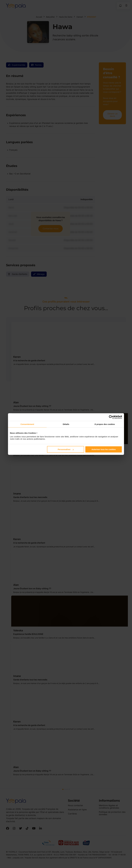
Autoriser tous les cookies (104, 449)
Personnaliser (66, 449)
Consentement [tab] (27, 424)
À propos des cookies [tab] (105, 424)
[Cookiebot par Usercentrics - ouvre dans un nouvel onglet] (111, 417)
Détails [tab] (66, 424)
